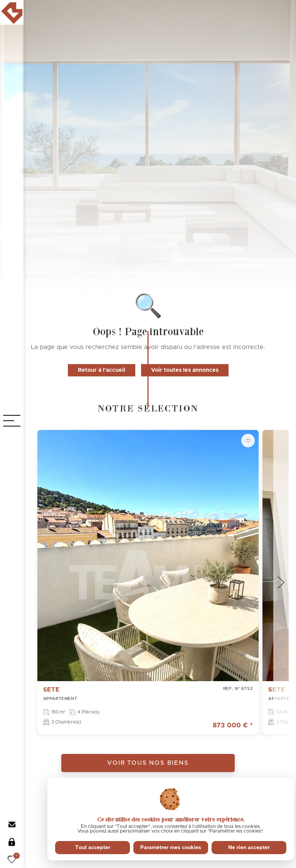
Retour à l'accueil (102, 370)
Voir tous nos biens (148, 763)
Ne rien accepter (249, 848)
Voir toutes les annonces (185, 370)
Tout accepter (93, 848)
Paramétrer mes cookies (171, 848)
